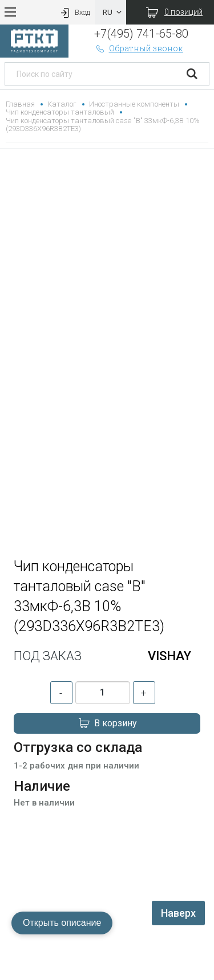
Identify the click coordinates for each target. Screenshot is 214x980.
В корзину (107, 723)
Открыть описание (62, 923)
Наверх (178, 913)
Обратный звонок (139, 48)
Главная (20, 104)
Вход (74, 12)
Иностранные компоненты (134, 104)
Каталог (62, 104)
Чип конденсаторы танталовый (60, 112)
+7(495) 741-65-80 (141, 34)
